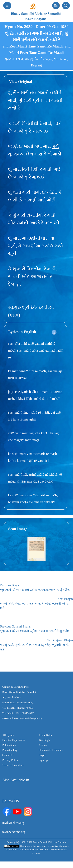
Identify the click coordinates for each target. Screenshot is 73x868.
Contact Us (8, 755)
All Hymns (8, 735)
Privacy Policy (10, 760)
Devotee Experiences (14, 740)
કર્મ (55, 146)
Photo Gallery (10, 750)
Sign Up (43, 760)
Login (42, 755)
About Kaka (45, 735)
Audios (43, 745)
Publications (9, 745)
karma (57, 392)
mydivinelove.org (13, 823)
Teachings (44, 740)
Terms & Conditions (13, 765)
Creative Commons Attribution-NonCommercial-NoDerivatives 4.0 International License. (38, 850)
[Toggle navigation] (7, 6)
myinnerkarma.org (14, 832)
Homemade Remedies (51, 750)
